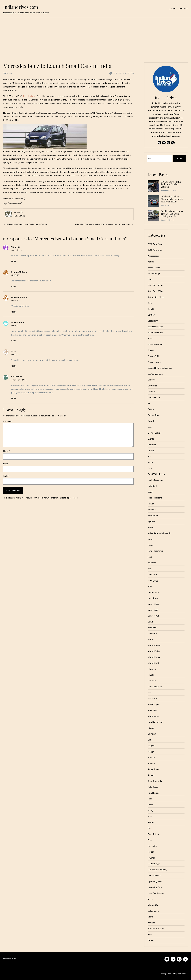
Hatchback (153, 486)
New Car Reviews (156, 722)
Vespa (150, 899)
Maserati (152, 669)
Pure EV (151, 763)
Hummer (152, 509)
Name (6, 451)
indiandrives (20, 216)
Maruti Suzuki (154, 657)
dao (149, 403)
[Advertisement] (95, 38)
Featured (152, 445)
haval (150, 492)
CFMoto (152, 380)
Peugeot (151, 745)
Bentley (151, 315)
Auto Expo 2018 (155, 285)
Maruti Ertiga (154, 651)
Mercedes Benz (29, 96)
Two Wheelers (154, 875)
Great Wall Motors (156, 474)
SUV (150, 816)
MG (149, 692)
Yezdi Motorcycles (156, 928)
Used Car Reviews (156, 893)
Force (150, 462)
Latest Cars (153, 610)
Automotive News (156, 297)
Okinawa (152, 734)
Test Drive (152, 846)
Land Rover (153, 598)
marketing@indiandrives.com (166, 136)
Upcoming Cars (155, 887)
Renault (151, 775)
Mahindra (152, 633)
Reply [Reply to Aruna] (13, 366)
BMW (150, 338)
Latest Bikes (153, 604)
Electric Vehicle (155, 433)
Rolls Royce (153, 787)
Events (151, 439)
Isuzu (150, 539)
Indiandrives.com (21, 7)
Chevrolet (152, 386)
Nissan (151, 728)
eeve (150, 427)
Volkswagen (153, 911)
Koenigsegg (153, 580)
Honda (151, 504)
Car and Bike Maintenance (160, 368)
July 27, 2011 (16, 355)
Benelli (151, 309)
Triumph (151, 858)
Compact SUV (154, 397)
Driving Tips (153, 415)
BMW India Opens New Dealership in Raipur (27, 224)
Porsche (151, 757)
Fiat (149, 456)
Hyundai (152, 521)
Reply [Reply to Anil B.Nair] (13, 261)
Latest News (19, 199)
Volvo (150, 917)
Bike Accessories (155, 332)
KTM (150, 586)
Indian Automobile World (159, 533)
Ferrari (151, 451)
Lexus (150, 622)
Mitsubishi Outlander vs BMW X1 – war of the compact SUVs (102, 224)
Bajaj (150, 303)
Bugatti (151, 350)
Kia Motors (153, 574)
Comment (8, 421)
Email (6, 464)
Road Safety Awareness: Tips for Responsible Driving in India (172, 214)
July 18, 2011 (16, 275)
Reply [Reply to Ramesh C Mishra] (13, 286)
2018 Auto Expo (155, 250)
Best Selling (153, 321)
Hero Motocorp (155, 498)
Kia (149, 569)
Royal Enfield (154, 793)
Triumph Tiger (154, 864)
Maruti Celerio (154, 645)
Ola (149, 740)
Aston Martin (154, 268)
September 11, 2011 (19, 380)
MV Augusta (153, 716)
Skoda (150, 805)
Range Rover (153, 769)
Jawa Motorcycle (155, 551)
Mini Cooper (153, 704)
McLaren (152, 681)
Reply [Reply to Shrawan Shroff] (13, 340)
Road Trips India (155, 781)
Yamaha (151, 923)
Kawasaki (152, 563)
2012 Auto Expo (155, 244)
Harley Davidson (155, 480)
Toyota (151, 852)
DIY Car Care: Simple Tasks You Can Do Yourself (171, 184)
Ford (150, 468)
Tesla (150, 840)
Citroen (151, 391)
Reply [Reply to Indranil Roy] (13, 398)
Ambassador (153, 256)
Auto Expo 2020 (155, 291)
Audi (150, 279)
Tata (150, 828)
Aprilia (151, 262)
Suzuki (151, 822)
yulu (150, 934)
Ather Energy (154, 273)
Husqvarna (153, 515)
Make (150, 639)
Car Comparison (155, 374)
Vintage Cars (154, 905)
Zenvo (151, 940)
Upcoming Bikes (155, 881)
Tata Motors (153, 834)
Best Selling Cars (155, 327)
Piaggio (151, 751)
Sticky (150, 810)
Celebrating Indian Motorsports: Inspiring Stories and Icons (172, 199)
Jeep (150, 557)
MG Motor (153, 698)
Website (7, 476)
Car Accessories (155, 362)
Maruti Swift (153, 663)
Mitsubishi (153, 710)
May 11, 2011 (16, 250)
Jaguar (151, 545)
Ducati (151, 421)
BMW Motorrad (155, 344)
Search (179, 158)
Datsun (151, 409)
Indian (151, 527)
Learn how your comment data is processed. (58, 498)
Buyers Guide (154, 356)
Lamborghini (153, 592)
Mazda (151, 675)
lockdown (152, 627)
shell (150, 799)
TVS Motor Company (157, 869)
